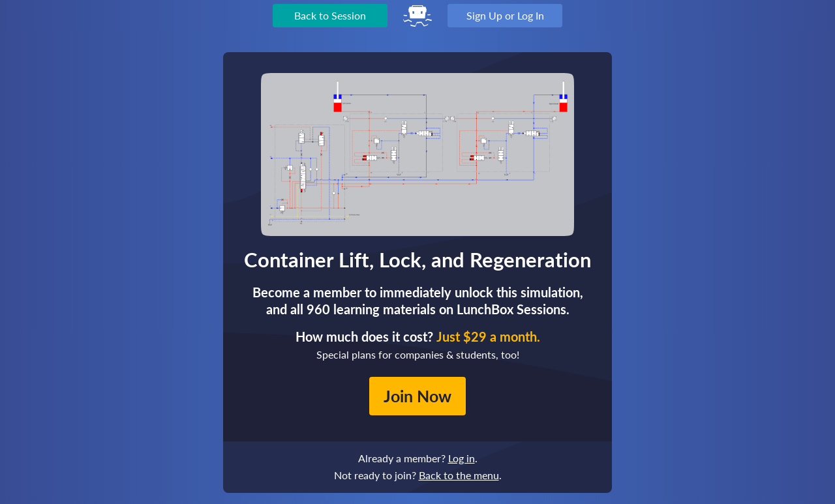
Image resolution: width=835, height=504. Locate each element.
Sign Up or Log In (505, 15)
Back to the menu (459, 475)
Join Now (417, 396)
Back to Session (330, 15)
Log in (462, 458)
